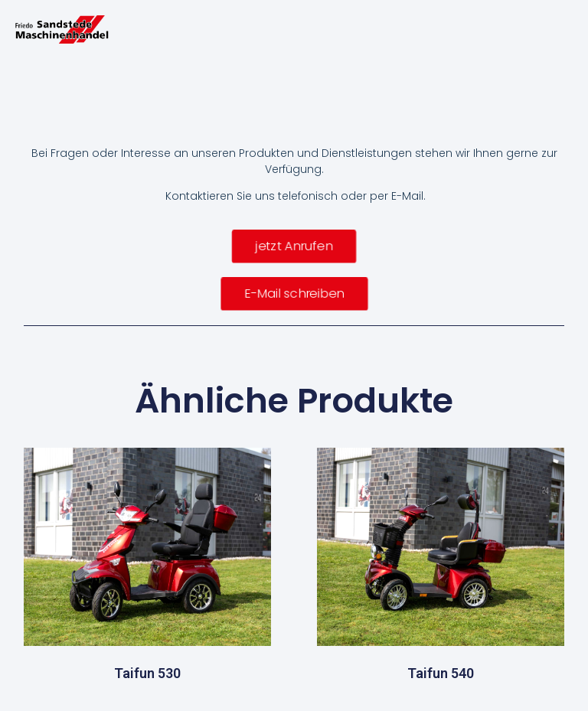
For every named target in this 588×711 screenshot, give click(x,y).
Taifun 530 (147, 673)
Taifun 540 (441, 673)
